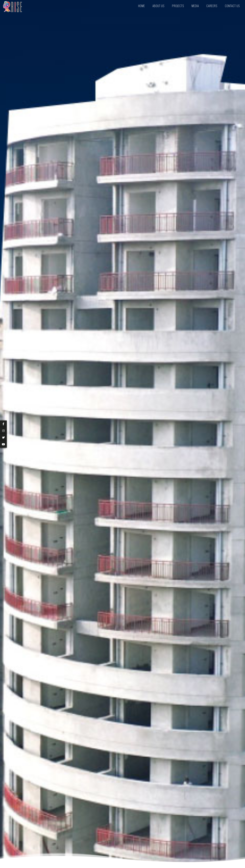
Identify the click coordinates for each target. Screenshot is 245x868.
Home (142, 6)
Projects (178, 6)
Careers (212, 6)
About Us (158, 6)
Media (195, 6)
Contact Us (232, 6)
